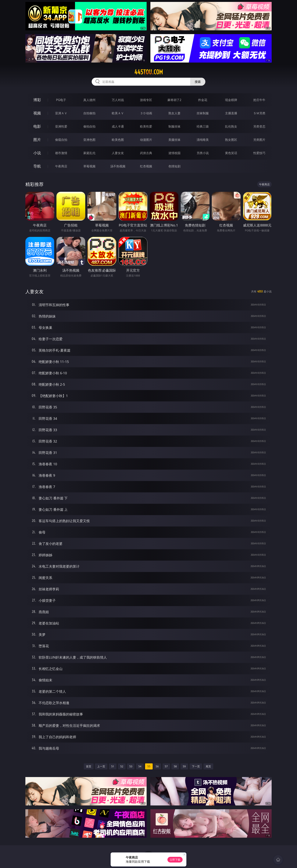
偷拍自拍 (89, 126)
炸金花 (203, 100)
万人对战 (118, 100)
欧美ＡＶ (118, 113)
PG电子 (61, 100)
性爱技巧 (259, 153)
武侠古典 (146, 153)
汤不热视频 (118, 166)
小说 (37, 153)
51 (113, 766)
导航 (37, 166)
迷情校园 (174, 153)
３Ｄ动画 (146, 113)
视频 (37, 113)
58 (175, 766)
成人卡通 (118, 126)
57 (166, 766)
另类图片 (259, 140)
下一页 (196, 766)
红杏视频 (146, 166)
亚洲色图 (89, 140)
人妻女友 (118, 153)
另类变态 (259, 126)
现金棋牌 (231, 100)
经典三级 (203, 126)
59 (184, 766)
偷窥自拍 (61, 140)
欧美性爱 (146, 126)
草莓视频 (89, 166)
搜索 (198, 82)
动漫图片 (146, 140)
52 (122, 766)
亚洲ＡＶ (61, 113)
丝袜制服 (203, 113)
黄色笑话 (231, 153)
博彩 (37, 100)
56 (157, 766)
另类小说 (203, 153)
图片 (37, 140)
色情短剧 (174, 166)
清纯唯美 (203, 140)
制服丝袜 (174, 126)
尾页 (208, 766)
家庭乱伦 (89, 153)
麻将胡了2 (174, 100)
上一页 (101, 766)
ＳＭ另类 (259, 113)
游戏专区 (146, 100)
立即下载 (175, 860)
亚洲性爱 (61, 126)
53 (131, 766)
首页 (89, 766)
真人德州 (89, 100)
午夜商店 (61, 166)
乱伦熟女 (231, 126)
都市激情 (61, 153)
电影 (37, 126)
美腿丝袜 (174, 140)
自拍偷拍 (89, 113)
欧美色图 (118, 140)
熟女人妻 (174, 113)
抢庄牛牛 (259, 100)
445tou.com (149, 72)
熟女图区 (231, 140)
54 (140, 766)
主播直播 (231, 113)
